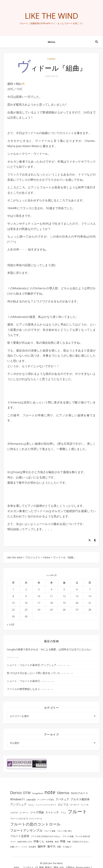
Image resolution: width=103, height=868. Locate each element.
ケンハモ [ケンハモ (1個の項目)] (85, 805)
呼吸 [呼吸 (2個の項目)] (63, 841)
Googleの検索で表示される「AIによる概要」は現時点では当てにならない (49, 649)
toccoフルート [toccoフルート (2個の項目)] (80, 793)
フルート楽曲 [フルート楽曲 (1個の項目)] (50, 831)
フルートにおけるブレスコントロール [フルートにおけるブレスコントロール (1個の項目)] (26, 819)
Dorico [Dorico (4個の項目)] (16, 792)
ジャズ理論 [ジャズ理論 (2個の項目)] (37, 812)
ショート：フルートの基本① (23, 681)
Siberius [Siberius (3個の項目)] (63, 793)
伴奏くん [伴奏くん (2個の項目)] (39, 841)
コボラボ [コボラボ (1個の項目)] (14, 813)
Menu (52, 42)
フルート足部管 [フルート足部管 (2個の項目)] (20, 836)
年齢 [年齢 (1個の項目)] (69, 842)
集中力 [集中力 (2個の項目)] (51, 846)
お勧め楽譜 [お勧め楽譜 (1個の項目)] (31, 800)
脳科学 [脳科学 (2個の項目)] (42, 846)
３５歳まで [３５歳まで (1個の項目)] (67, 847)
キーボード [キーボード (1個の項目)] (75, 805)
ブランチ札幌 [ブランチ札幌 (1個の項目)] (68, 836)
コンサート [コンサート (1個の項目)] (24, 813)
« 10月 (11, 624)
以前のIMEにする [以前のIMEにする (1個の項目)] (25, 842)
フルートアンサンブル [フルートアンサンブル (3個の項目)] (26, 830)
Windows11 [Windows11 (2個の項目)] (17, 799)
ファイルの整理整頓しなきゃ (23, 689)
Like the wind (52, 16)
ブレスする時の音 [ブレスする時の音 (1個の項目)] (83, 836)
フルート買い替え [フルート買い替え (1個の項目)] (64, 831)
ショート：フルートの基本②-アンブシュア (32, 665)
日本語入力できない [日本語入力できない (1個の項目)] (81, 842)
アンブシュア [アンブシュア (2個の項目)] (18, 804)
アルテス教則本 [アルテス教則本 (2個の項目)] (80, 799)
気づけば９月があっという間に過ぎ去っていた (34, 673)
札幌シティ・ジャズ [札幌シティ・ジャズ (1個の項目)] (19, 847)
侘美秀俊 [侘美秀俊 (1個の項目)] (50, 842)
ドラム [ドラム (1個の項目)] (63, 813)
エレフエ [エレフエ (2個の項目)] (63, 804)
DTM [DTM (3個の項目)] (27, 793)
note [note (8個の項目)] (50, 792)
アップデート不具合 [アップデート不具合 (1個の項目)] (46, 800)
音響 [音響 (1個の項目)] (59, 847)
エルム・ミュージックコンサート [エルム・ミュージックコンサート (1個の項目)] (42, 805)
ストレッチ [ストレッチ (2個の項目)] (52, 812)
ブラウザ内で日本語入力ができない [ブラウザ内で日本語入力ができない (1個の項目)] (46, 836)
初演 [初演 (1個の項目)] (57, 842)
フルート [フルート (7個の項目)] (77, 811)
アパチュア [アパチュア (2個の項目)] (62, 799)
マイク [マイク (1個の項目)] (13, 842)
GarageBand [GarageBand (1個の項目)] (38, 793)
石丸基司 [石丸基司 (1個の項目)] (32, 847)
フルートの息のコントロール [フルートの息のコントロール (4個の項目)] (35, 824)
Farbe (52, 59)
